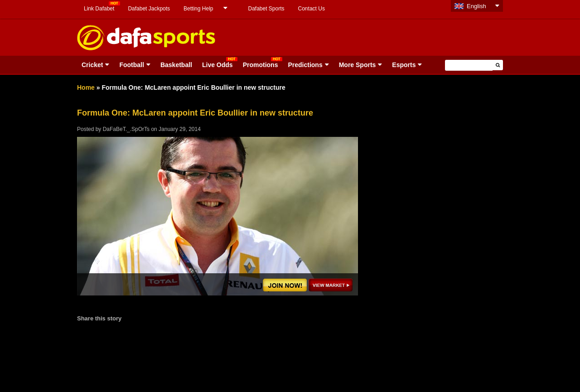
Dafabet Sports (266, 9)
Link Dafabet (99, 9)
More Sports (358, 65)
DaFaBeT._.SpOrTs (126, 129)
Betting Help (198, 9)
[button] (498, 65)
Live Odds (217, 65)
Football (131, 65)
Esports (404, 65)
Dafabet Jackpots (149, 9)
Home (86, 87)
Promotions (261, 65)
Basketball (176, 65)
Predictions (305, 65)
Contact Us (312, 9)
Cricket (92, 65)
